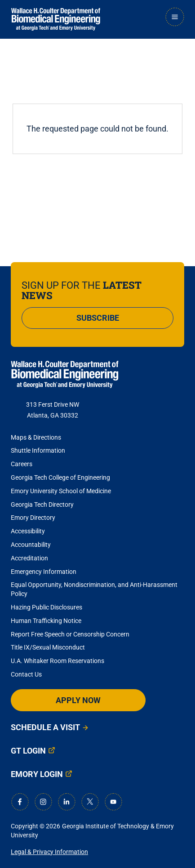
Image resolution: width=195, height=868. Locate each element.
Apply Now (78, 700)
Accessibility (28, 531)
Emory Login (37, 774)
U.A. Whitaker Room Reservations (58, 661)
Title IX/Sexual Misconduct (48, 647)
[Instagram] (43, 802)
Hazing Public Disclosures (47, 607)
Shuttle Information (38, 450)
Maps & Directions (36, 437)
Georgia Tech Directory (42, 504)
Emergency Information (44, 572)
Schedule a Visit (45, 727)
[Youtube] (113, 802)
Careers (22, 464)
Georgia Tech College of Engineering (60, 477)
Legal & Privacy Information (49, 852)
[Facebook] (20, 802)
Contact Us (26, 674)
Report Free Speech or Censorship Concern (70, 634)
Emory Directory (33, 518)
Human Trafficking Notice (46, 621)
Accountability (31, 545)
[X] (90, 802)
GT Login (28, 751)
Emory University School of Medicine (62, 491)
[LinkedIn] (66, 802)
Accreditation (29, 558)
